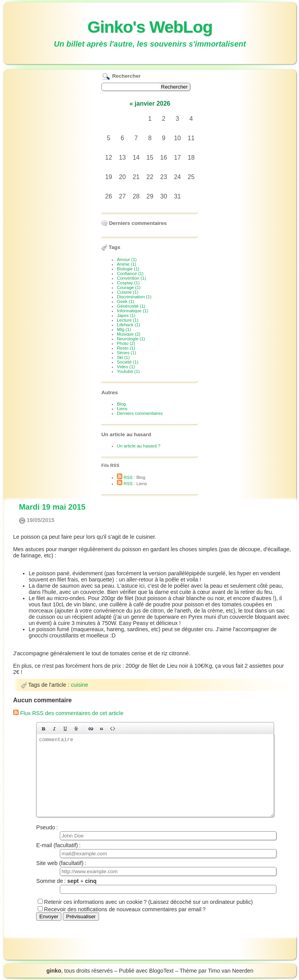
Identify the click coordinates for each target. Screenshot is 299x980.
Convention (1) (131, 278)
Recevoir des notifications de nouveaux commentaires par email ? (125, 909)
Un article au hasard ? (139, 446)
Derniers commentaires (140, 413)
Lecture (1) (128, 320)
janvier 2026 (153, 104)
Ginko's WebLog (150, 27)
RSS (125, 477)
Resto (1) (126, 348)
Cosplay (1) (128, 283)
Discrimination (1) (134, 297)
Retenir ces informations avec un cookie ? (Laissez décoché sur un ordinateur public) (148, 902)
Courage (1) (129, 287)
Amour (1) (127, 259)
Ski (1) (123, 357)
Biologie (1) (128, 269)
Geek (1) (126, 301)
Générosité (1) (131, 306)
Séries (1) (127, 353)
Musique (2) (129, 334)
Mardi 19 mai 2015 (52, 507)
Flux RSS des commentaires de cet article (68, 713)
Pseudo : (155, 832)
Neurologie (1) (131, 339)
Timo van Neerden (230, 971)
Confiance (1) (130, 273)
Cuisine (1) (128, 292)
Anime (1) (127, 264)
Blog (121, 404)
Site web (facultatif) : (155, 868)
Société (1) (128, 362)
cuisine (79, 685)
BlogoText (161, 971)
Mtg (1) (124, 329)
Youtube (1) (128, 371)
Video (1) (126, 367)
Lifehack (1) (129, 325)
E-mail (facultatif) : (155, 850)
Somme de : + (155, 886)
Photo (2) (126, 343)
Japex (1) (126, 315)
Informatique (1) (133, 311)
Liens (122, 409)
